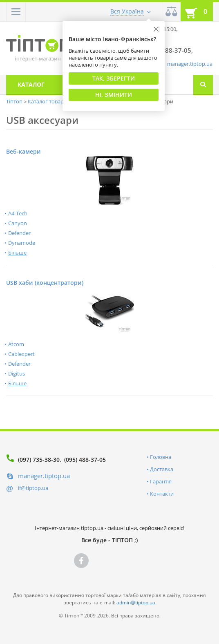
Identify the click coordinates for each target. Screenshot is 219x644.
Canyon (18, 223)
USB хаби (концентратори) (45, 283)
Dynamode (22, 243)
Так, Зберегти (114, 78)
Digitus (17, 373)
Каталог (31, 84)
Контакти (162, 494)
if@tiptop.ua (33, 488)
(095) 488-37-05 (85, 460)
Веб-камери (23, 151)
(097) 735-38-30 (39, 460)
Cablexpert (21, 354)
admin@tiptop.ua (136, 603)
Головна (161, 457)
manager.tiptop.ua (190, 64)
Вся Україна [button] (127, 11)
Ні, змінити (114, 95)
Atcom (16, 344)
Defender (19, 233)
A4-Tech (18, 213)
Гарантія (161, 481)
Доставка (162, 469)
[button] (16, 12)
